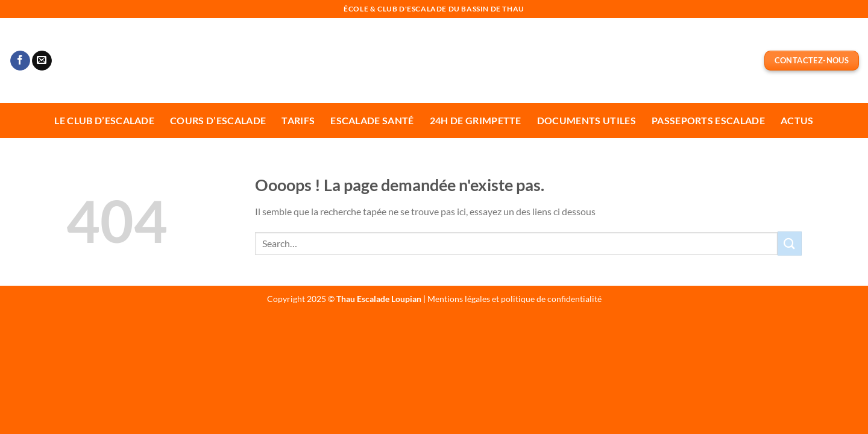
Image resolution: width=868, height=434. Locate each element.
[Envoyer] (790, 243)
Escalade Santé (372, 120)
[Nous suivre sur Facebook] (20, 61)
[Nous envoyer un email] (42, 61)
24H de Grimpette (476, 120)
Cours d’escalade (218, 120)
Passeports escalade (708, 120)
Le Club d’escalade (104, 120)
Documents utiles (587, 120)
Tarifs (298, 120)
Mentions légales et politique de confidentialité (514, 299)
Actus (797, 120)
